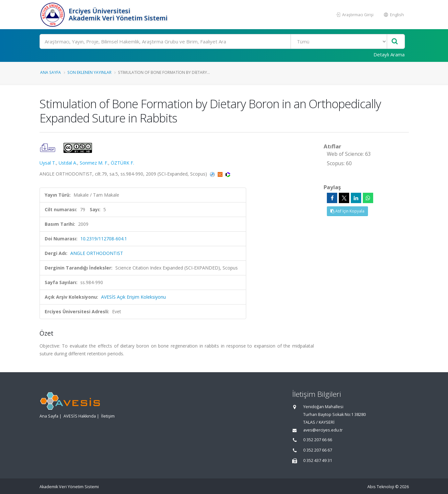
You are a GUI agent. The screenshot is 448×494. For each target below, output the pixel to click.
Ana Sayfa (51, 72)
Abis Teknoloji (381, 487)
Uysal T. (48, 163)
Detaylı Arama (389, 54)
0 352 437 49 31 (318, 460)
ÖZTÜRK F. (122, 163)
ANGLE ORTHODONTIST (97, 253)
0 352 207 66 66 (318, 440)
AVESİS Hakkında (80, 416)
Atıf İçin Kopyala (347, 211)
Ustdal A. (68, 163)
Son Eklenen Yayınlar (89, 72)
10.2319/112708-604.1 (104, 239)
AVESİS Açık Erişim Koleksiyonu (133, 297)
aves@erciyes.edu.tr (323, 430)
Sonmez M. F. (94, 163)
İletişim (108, 416)
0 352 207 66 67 (318, 450)
